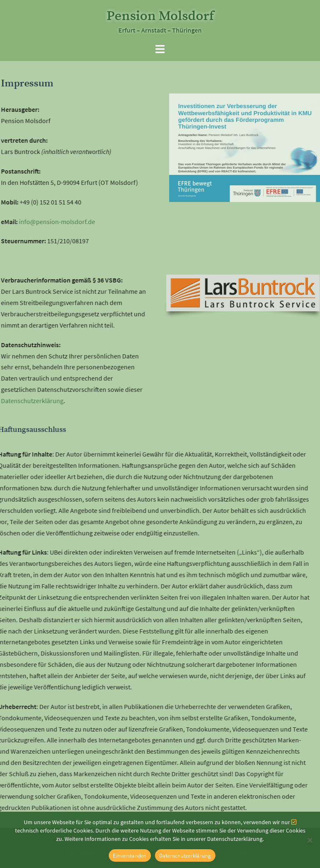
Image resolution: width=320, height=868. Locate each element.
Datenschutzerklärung (185, 856)
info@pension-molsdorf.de (49, 222)
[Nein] (310, 840)
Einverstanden (130, 856)
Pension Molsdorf (160, 16)
